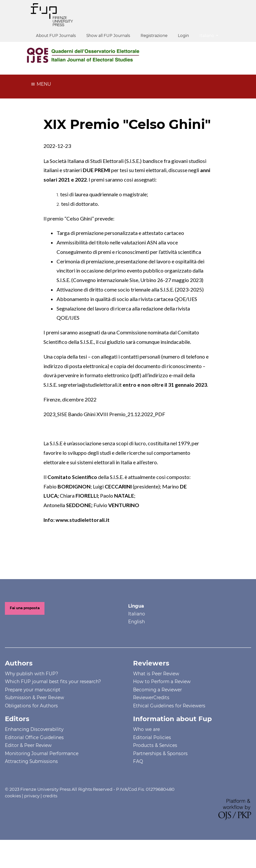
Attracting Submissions (31, 761)
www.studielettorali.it (83, 520)
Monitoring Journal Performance (42, 753)
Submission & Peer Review (34, 698)
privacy (32, 796)
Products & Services (155, 745)
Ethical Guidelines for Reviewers (169, 706)
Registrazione (154, 35)
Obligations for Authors (31, 706)
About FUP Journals (56, 35)
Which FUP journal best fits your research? (53, 682)
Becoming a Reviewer (157, 690)
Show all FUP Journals (108, 35)
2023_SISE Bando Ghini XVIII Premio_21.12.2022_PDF (104, 414)
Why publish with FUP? (32, 674)
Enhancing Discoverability (34, 729)
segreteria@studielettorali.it (90, 385)
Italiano (211, 35)
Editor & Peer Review (28, 745)
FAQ (138, 761)
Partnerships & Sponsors (160, 753)
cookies (13, 796)
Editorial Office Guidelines (34, 737)
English (137, 622)
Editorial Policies (152, 737)
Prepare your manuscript (33, 690)
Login (183, 35)
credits (50, 796)
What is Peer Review (156, 674)
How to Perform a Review (162, 682)
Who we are (146, 729)
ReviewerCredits (151, 698)
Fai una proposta (25, 608)
